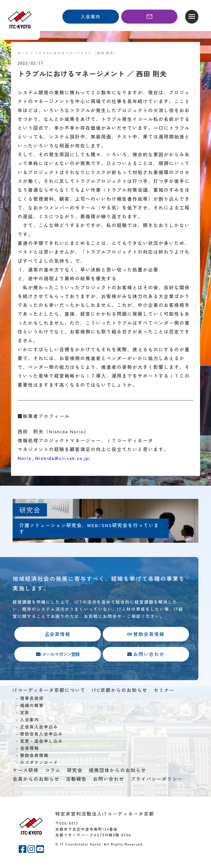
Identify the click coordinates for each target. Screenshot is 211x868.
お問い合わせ (109, 780)
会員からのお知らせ (36, 780)
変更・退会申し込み (41, 742)
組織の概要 (32, 706)
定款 (25, 713)
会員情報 (30, 749)
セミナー (164, 691)
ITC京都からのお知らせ (120, 691)
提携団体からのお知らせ (117, 771)
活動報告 (76, 780)
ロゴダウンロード (39, 763)
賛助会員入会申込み (41, 735)
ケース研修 (26, 771)
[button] (192, 17)
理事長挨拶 (32, 699)
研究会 (75, 771)
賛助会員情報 (34, 756)
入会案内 (30, 720)
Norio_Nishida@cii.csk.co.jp (53, 458)
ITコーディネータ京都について (49, 691)
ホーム (23, 53)
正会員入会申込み (39, 728)
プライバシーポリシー (157, 780)
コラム (53, 771)
